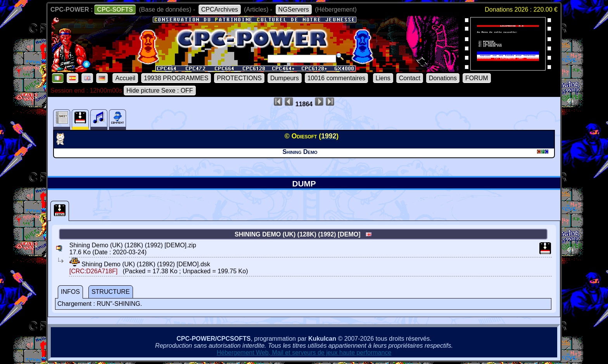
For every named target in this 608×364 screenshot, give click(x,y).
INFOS (70, 292)
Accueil (125, 78)
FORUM (477, 78)
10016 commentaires (336, 78)
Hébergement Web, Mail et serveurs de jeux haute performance (304, 353)
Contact (410, 78)
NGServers (294, 9)
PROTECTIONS (239, 78)
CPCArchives (220, 9)
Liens (383, 78)
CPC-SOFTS (115, 9)
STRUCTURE (111, 292)
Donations (443, 78)
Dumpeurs (285, 78)
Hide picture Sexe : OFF (160, 91)
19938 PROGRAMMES (176, 78)
